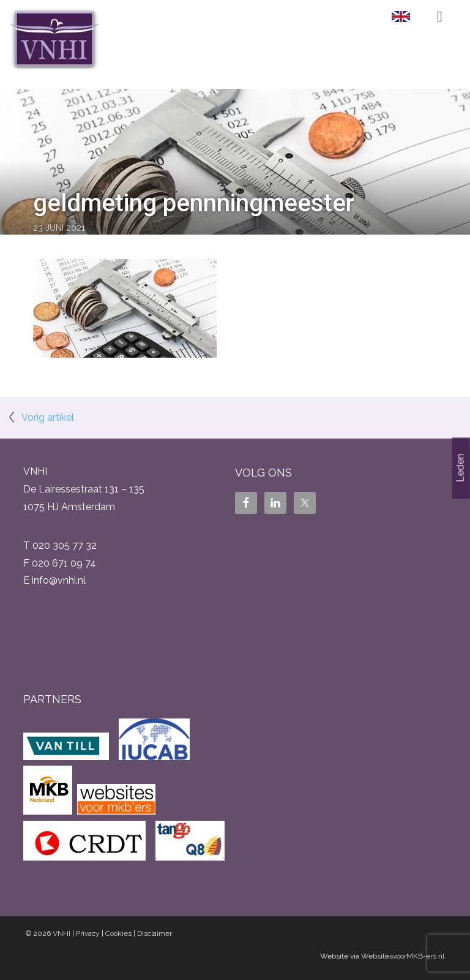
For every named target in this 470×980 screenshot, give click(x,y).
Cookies (118, 933)
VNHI (62, 933)
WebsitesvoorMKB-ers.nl (403, 956)
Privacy (88, 933)
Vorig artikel (48, 417)
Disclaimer (155, 933)
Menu (440, 17)
